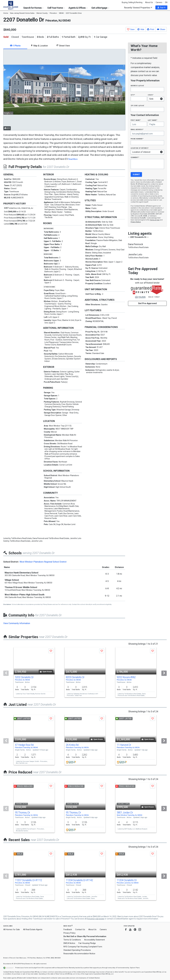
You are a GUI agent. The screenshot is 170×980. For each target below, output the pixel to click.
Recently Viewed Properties (138, 8)
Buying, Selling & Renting (132, 2)
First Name (136, 120)
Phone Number (137, 139)
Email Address (137, 129)
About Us (149, 2)
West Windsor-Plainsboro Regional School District (43, 562)
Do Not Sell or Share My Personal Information (85, 936)
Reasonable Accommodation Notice (79, 954)
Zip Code (137, 105)
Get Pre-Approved (147, 303)
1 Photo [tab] (15, 46)
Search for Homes (33, 8)
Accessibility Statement (94, 940)
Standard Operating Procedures (77, 950)
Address (137, 86)
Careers (159, 2)
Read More (73, 159)
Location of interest (140, 148)
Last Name (153, 120)
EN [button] (166, 2)
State (151, 95)
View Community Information (17, 623)
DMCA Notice (69, 943)
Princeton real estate (95, 919)
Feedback (68, 930)
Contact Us (80, 929)
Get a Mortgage (100, 8)
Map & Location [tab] (39, 46)
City (133, 95)
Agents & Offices (78, 8)
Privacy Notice (136, 222)
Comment (135, 157)
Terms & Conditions (72, 940)
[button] (161, 7)
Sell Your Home (56, 8)
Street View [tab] (63, 46)
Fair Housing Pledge (87, 943)
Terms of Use (155, 220)
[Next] (164, 673)
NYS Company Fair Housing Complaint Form (83, 947)
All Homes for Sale (12, 929)
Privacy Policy (69, 933)
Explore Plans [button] (135, 968)
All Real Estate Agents (33, 929)
